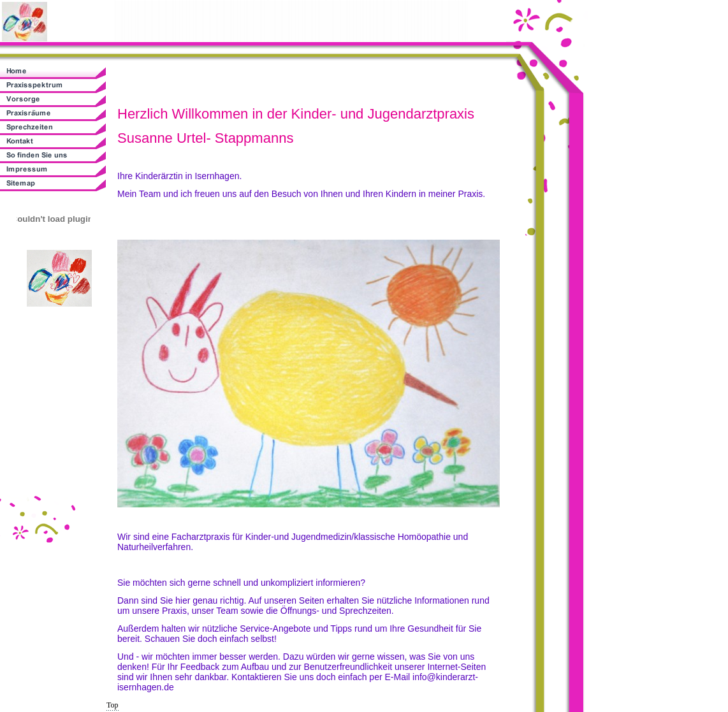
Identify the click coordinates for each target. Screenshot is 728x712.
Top (113, 705)
